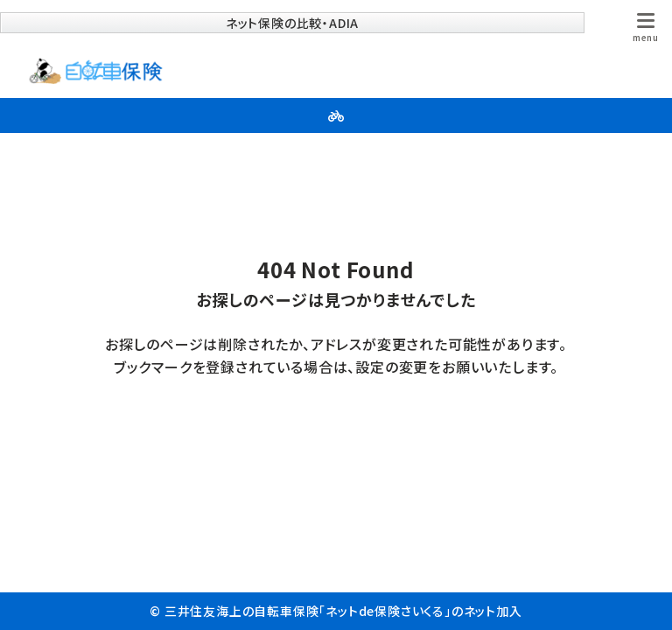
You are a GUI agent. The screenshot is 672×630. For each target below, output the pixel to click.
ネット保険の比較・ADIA (292, 23)
